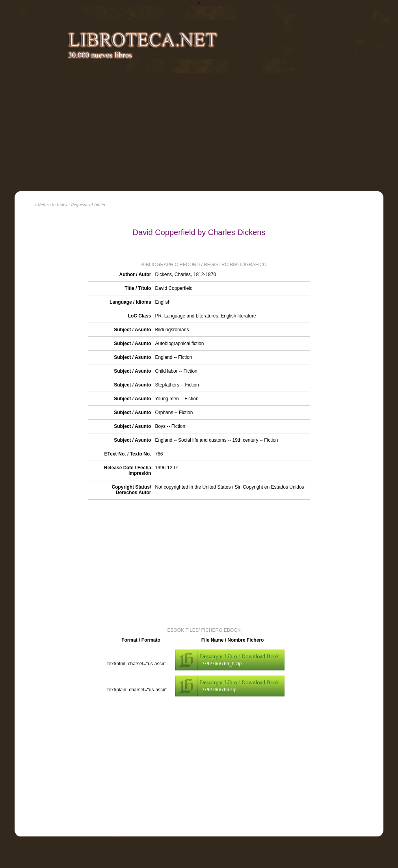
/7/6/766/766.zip (220, 690)
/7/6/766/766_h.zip (222, 664)
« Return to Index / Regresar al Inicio (70, 205)
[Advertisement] (199, 132)
